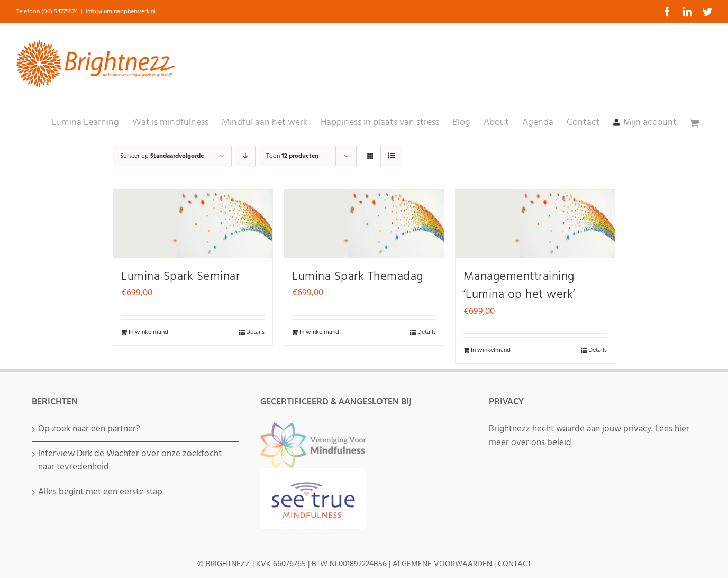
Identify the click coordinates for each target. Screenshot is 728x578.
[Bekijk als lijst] (391, 156)
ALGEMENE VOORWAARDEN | (445, 564)
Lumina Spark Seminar (180, 277)
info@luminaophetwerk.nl (121, 12)
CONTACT (515, 564)
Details (255, 332)
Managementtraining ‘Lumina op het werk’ (520, 286)
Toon (292, 156)
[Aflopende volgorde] (245, 156)
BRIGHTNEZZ (228, 564)
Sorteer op (162, 156)
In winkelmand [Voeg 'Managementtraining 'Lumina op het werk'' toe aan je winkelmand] (491, 350)
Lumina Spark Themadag (358, 277)
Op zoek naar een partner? (89, 429)
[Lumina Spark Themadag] (364, 224)
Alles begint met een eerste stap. (101, 492)
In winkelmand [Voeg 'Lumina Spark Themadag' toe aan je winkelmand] (319, 332)
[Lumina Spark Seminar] (193, 224)
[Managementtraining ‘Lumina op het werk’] (535, 224)
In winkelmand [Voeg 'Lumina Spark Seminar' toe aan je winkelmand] (148, 332)
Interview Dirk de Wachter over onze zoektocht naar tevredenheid (130, 461)
